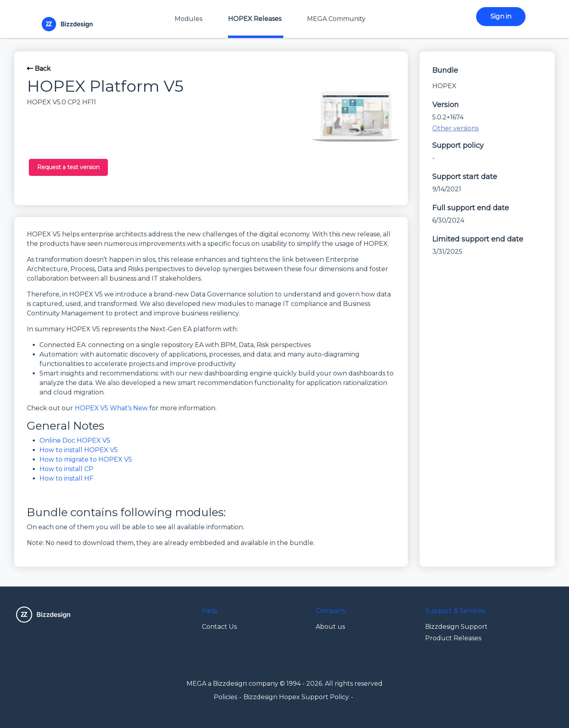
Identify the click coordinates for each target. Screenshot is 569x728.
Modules (188, 19)
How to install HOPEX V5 (79, 450)
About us (330, 627)
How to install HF (66, 478)
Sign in (501, 16)
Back (39, 69)
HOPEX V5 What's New (111, 408)
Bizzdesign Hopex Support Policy (296, 697)
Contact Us (219, 627)
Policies (225, 697)
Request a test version (68, 167)
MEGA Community (336, 19)
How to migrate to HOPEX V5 (86, 459)
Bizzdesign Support (456, 627)
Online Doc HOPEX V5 (75, 440)
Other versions (455, 128)
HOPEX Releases (255, 19)
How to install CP (66, 469)
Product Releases (453, 638)
